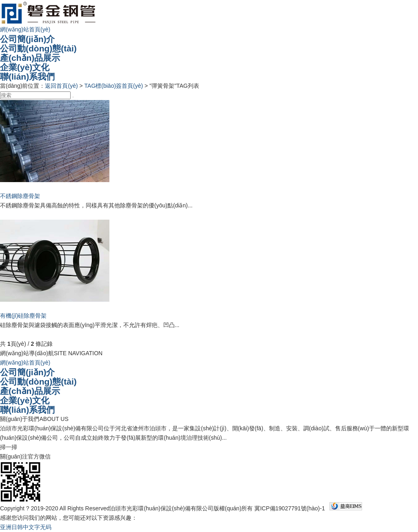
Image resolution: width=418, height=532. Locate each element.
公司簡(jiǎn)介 (27, 39)
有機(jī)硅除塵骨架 (23, 316)
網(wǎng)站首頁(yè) (25, 29)
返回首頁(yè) (61, 86)
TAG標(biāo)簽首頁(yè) (114, 86)
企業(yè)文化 (25, 67)
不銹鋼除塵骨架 (20, 196)
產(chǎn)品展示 (30, 58)
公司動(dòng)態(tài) (38, 48)
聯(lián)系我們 (27, 77)
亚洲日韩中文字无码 (26, 527)
